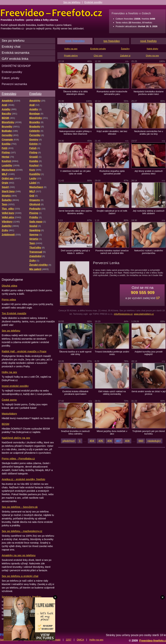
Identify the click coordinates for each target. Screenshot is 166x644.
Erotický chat (11, 47)
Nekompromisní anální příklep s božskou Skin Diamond (75, 133)
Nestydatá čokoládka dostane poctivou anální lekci (149, 93)
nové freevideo (75, 41)
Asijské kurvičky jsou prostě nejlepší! (149, 353)
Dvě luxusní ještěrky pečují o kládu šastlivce (75, 252)
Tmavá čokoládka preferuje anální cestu (112, 353)
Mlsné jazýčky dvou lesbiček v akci (112, 432)
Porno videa (9, 299)
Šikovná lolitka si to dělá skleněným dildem (75, 93)
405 (101, 441)
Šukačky (125, 49)
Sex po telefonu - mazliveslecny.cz (22, 531)
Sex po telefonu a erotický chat (20, 576)
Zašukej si (125, 56)
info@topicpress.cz (123, 314)
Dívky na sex (152, 56)
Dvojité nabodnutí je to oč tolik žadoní (112, 212)
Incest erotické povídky (15, 386)
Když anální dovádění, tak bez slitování (112, 133)
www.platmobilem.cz (144, 314)
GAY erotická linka (15, 59)
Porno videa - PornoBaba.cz (18, 458)
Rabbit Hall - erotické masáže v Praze (24, 351)
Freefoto (35, 94)
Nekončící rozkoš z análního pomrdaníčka (149, 252)
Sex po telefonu (72, 2)
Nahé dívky (152, 49)
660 (141, 441)
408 (127, 441)
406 (110, 441)
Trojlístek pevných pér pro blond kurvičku (149, 432)
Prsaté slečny (71, 56)
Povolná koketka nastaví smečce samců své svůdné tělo (112, 252)
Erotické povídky (93, 2)
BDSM (6, 424)
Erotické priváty (98, 49)
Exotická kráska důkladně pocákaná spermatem (75, 393)
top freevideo (112, 41)
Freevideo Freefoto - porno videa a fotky (51, 13)
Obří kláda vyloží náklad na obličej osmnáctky (112, 393)
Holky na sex (9, 372)
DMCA (80, 640)
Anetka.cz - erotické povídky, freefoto (23, 479)
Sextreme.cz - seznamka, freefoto (21, 597)
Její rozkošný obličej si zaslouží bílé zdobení (149, 212)
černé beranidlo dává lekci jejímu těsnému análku (75, 212)
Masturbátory (9, 414)
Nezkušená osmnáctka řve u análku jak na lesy (149, 133)
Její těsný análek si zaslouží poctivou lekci (149, 172)
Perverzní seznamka (14, 84)
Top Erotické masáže (14, 313)
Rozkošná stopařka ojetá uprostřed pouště (112, 172)
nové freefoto (148, 41)
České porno (9, 400)
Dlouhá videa (9, 286)
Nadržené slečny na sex (16, 438)
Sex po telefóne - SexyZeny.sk (20, 507)
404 (92, 441)
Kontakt (56, 640)
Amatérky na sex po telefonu (19, 555)
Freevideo (9, 94)
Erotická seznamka (16, 53)
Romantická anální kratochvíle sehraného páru (112, 93)
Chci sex (98, 56)
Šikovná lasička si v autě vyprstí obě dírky (75, 353)
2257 (69, 640)
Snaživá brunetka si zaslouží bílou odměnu (75, 432)
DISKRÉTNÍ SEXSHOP (16, 66)
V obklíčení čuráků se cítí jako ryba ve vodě (75, 172)
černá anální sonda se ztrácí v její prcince (148, 393)
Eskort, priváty (11, 78)
